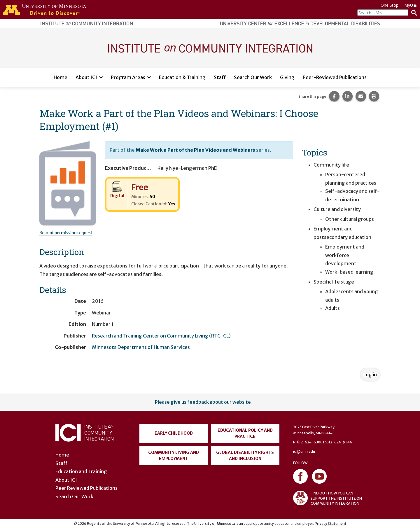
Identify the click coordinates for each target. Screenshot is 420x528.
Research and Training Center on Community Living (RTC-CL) (161, 336)
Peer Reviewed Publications (86, 488)
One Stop (390, 5)
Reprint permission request (66, 233)
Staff (220, 77)
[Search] (413, 13)
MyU (411, 5)
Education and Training (81, 471)
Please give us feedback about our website (203, 402)
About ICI (86, 77)
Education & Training (182, 77)
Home (61, 77)
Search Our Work (253, 77)
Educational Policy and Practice (245, 433)
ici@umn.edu (304, 451)
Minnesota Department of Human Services (141, 347)
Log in (370, 375)
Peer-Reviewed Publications (335, 77)
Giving (287, 77)
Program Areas (128, 77)
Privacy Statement (331, 523)
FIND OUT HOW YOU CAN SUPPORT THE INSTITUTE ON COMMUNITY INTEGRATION (328, 498)
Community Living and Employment (174, 456)
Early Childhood (174, 433)
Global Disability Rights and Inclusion (245, 456)
